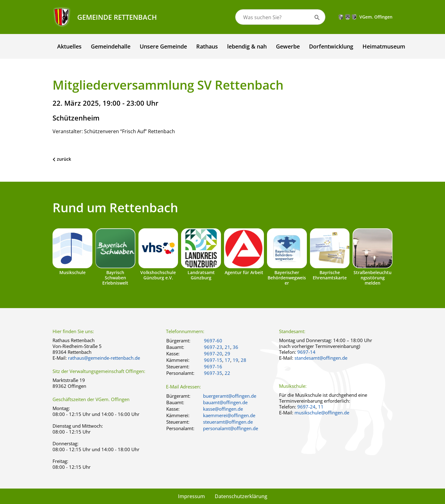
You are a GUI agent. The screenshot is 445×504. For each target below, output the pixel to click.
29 (227, 354)
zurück (64, 159)
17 (227, 360)
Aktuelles (69, 46)
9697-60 (213, 341)
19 (235, 360)
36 (235, 347)
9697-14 (306, 352)
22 (227, 373)
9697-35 (213, 373)
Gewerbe (288, 46)
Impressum (191, 496)
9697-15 (213, 360)
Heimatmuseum (384, 46)
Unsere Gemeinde (163, 46)
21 (227, 347)
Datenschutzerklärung (241, 496)
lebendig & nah (247, 46)
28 (244, 360)
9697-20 (213, 354)
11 (321, 407)
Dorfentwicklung (331, 46)
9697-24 (306, 407)
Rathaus (207, 46)
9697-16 (213, 366)
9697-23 (213, 347)
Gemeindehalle (111, 46)
